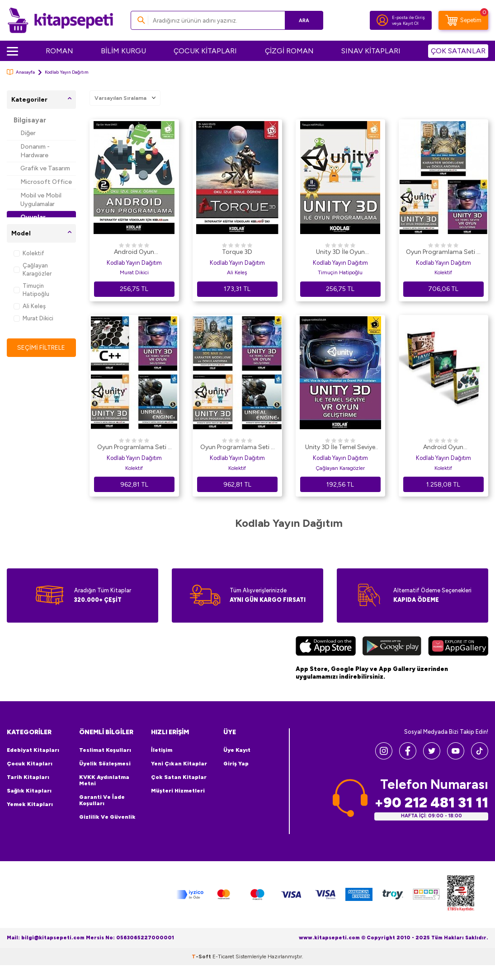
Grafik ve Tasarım (45, 168)
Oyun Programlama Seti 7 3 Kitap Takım (443, 253)
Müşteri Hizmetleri (178, 791)
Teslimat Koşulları (105, 750)
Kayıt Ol (411, 23)
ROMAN (59, 51)
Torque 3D (237, 252)
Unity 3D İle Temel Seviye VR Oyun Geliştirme (340, 448)
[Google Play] (392, 647)
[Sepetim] (463, 20)
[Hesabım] (382, 20)
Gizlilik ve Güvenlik (107, 817)
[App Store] (326, 647)
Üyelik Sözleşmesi (105, 764)
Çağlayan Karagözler (33, 269)
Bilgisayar (30, 120)
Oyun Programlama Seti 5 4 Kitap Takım (134, 448)
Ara (303, 20)
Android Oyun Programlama (134, 253)
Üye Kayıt (237, 750)
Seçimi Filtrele (41, 347)
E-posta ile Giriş (408, 17)
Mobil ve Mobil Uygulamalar (41, 200)
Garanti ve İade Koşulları (102, 800)
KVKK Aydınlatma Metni (104, 780)
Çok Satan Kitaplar (179, 777)
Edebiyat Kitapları (33, 750)
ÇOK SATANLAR (458, 51)
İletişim (162, 750)
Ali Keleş (30, 306)
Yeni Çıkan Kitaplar (179, 764)
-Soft (202, 957)
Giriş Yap (236, 764)
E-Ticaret (223, 957)
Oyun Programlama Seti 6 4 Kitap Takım (237, 448)
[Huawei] (458, 647)
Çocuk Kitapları (30, 764)
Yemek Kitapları (30, 804)
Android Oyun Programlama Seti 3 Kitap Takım (443, 448)
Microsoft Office (46, 182)
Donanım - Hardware (35, 151)
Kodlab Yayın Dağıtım (134, 263)
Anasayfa (21, 72)
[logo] (60, 20)
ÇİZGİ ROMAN (289, 51)
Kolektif (29, 253)
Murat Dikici (33, 318)
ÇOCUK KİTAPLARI (205, 51)
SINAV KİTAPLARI (371, 51)
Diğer (28, 133)
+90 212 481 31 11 (431, 803)
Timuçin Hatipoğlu (31, 290)
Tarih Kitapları (28, 777)
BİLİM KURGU (123, 51)
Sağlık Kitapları (29, 791)
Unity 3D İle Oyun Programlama (340, 253)
